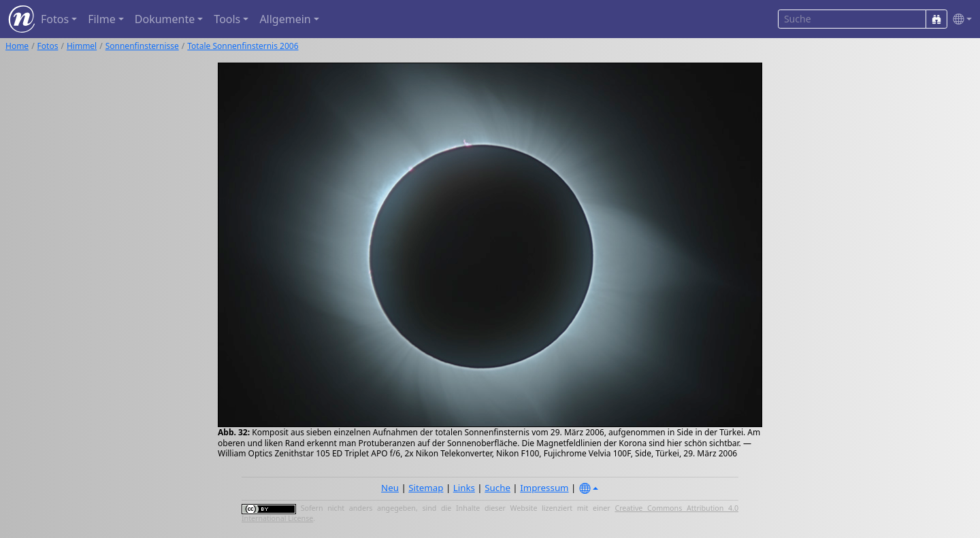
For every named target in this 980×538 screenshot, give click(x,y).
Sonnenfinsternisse (142, 46)
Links (464, 488)
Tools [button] (227, 19)
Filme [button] (102, 19)
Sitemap (426, 488)
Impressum (544, 488)
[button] (960, 19)
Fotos (48, 46)
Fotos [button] (55, 19)
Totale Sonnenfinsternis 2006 (243, 46)
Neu (390, 488)
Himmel (82, 46)
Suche (497, 488)
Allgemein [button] (285, 19)
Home (17, 46)
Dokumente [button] (165, 19)
